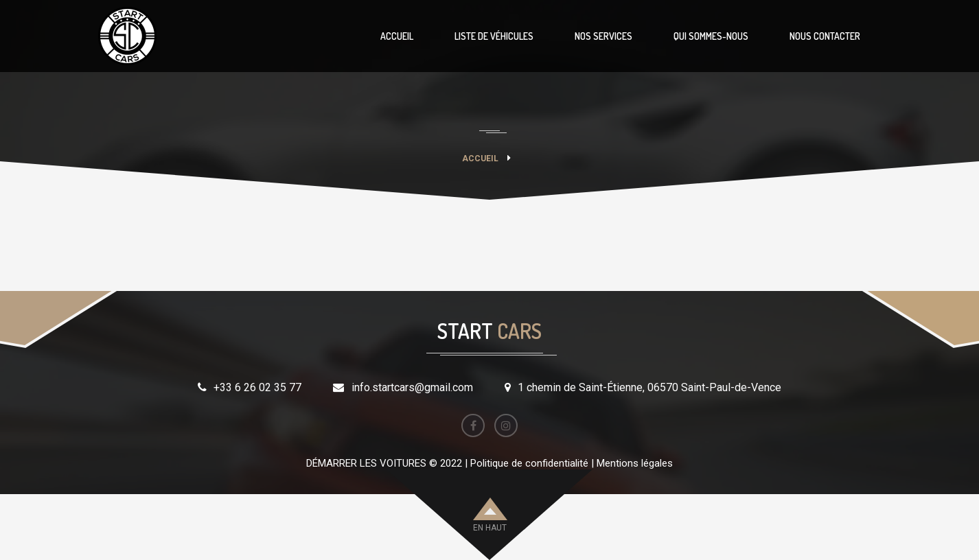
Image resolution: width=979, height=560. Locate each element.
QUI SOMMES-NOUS (711, 36)
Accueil (480, 159)
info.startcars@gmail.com (412, 387)
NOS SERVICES (603, 36)
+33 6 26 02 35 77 (257, 387)
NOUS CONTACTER (825, 36)
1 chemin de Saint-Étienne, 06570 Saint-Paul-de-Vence (649, 387)
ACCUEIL (397, 36)
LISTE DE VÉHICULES (494, 36)
